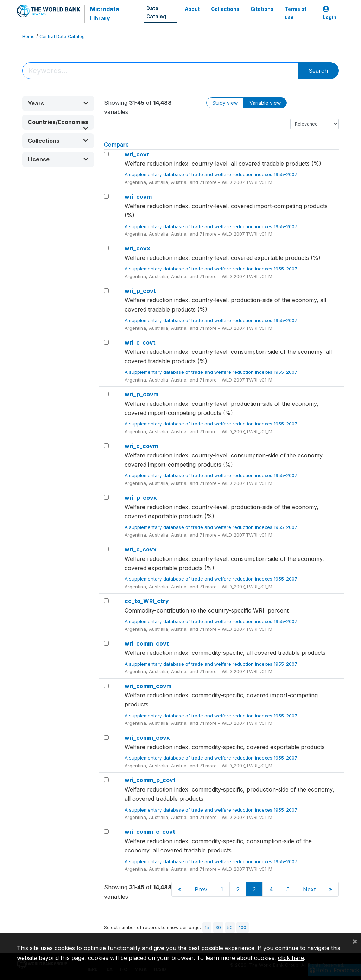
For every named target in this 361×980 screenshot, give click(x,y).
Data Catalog (156, 12)
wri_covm (138, 197)
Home (28, 36)
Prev (201, 889)
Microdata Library (105, 14)
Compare (116, 145)
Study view (225, 103)
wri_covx (137, 248)
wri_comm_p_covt (150, 780)
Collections (225, 9)
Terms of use (296, 13)
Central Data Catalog (62, 36)
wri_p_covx (141, 498)
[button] (58, 104)
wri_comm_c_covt (150, 832)
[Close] (355, 941)
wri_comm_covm (148, 686)
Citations (262, 9)
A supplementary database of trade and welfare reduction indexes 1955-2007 (212, 174)
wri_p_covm (141, 394)
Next (309, 889)
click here (291, 958)
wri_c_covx (141, 549)
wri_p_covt (140, 291)
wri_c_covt (140, 342)
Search (318, 71)
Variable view (265, 103)
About (192, 9)
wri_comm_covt (147, 643)
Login (330, 13)
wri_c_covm (141, 446)
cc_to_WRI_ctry (147, 601)
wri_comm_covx (147, 738)
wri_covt (137, 154)
